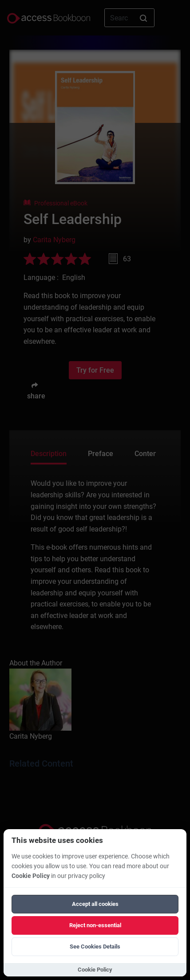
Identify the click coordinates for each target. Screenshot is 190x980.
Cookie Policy (31, 876)
